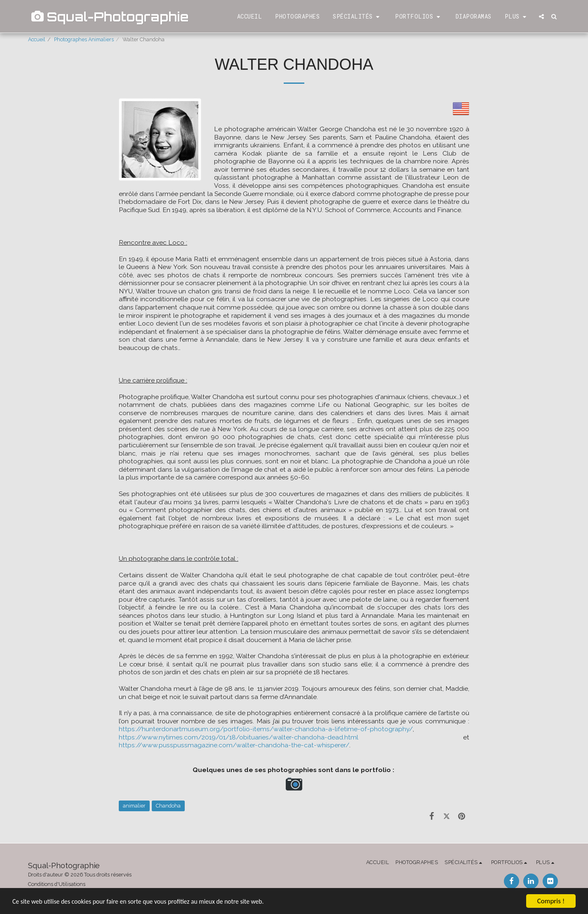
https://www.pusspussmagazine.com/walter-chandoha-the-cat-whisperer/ (234, 745)
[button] (357, 17)
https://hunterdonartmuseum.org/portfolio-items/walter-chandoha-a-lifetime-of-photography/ (266, 729)
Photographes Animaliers (84, 39)
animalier (134, 806)
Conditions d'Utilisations (57, 884)
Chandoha (168, 806)
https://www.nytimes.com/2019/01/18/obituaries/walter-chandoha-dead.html (239, 737)
